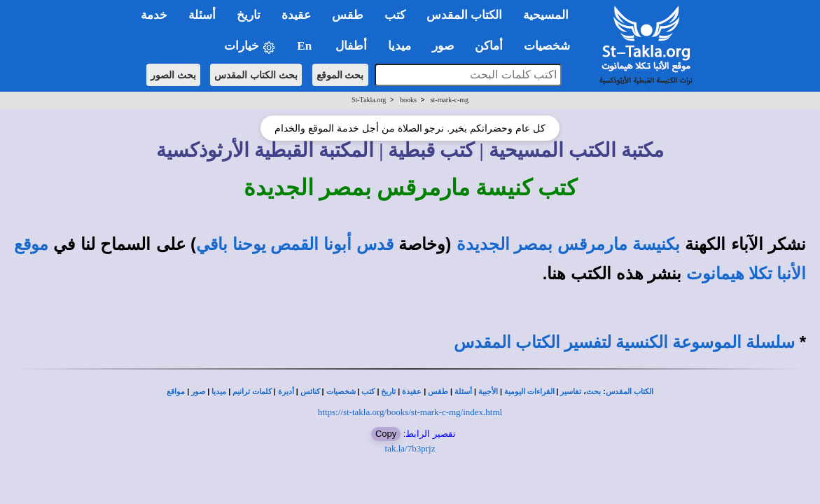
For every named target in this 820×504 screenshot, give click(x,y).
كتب (368, 392)
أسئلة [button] (202, 15)
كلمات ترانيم (252, 392)
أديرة (286, 392)
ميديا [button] (399, 46)
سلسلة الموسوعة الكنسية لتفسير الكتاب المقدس (624, 342)
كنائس (310, 392)
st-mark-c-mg (450, 100)
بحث (593, 392)
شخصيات (341, 392)
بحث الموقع (340, 75)
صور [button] (443, 46)
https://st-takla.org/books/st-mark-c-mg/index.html (410, 412)
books (408, 100)
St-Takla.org (369, 100)
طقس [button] (348, 15)
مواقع (176, 392)
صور (198, 392)
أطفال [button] (351, 46)
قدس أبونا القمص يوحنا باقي (295, 244)
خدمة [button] (154, 15)
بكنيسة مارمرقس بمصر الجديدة (568, 244)
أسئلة (463, 392)
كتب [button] (395, 15)
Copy (386, 434)
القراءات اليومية (529, 392)
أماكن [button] (489, 46)
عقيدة (412, 392)
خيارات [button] (250, 47)
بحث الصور (173, 75)
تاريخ (388, 392)
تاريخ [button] (249, 15)
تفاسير (571, 392)
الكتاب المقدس (630, 392)
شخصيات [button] (551, 46)
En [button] (306, 46)
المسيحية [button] (546, 15)
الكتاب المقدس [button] (464, 15)
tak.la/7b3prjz (410, 448)
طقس (438, 392)
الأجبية (488, 392)
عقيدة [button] (296, 15)
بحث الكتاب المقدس (256, 75)
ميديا (219, 392)
